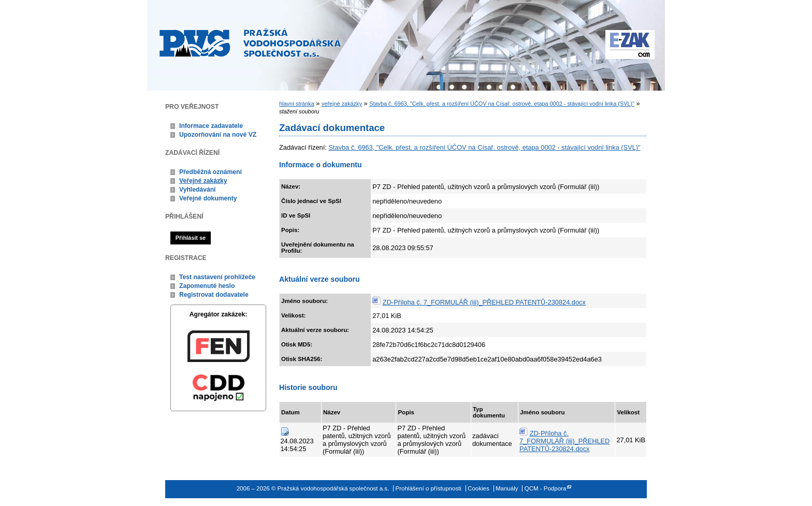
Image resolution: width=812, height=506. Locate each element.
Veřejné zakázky (203, 181)
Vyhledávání (198, 190)
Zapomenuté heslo (207, 286)
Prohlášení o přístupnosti (429, 488)
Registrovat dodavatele (214, 295)
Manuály (507, 488)
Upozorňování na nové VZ (218, 135)
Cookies (479, 488)
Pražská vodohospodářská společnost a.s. (250, 42)
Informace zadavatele (211, 126)
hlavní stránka (297, 104)
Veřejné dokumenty (208, 198)
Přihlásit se (191, 238)
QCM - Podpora (546, 488)
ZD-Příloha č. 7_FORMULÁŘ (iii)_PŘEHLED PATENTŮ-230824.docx (484, 302)
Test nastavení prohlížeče (217, 277)
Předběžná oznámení (211, 172)
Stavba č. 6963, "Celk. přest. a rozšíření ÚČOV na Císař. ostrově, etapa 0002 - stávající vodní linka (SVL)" (502, 104)
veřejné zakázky (342, 104)
